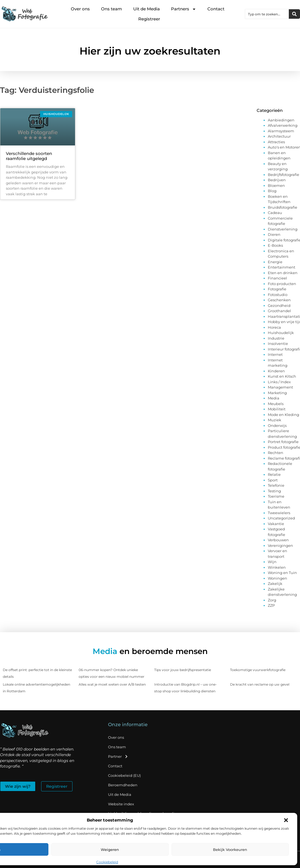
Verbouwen (278, 540)
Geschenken (279, 300)
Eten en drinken (283, 273)
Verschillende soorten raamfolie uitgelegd (29, 156)
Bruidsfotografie (283, 207)
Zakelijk (275, 584)
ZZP (271, 605)
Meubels (276, 404)
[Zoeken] (294, 14)
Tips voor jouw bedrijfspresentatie (183, 670)
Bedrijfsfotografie (283, 175)
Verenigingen (280, 545)
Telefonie (276, 485)
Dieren (274, 234)
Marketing (277, 393)
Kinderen (276, 371)
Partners (184, 9)
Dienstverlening (283, 229)
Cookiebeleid (107, 862)
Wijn (272, 562)
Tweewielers (279, 513)
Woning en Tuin (282, 573)
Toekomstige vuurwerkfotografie (258, 670)
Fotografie (277, 289)
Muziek (275, 420)
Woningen (277, 578)
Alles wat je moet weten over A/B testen (112, 684)
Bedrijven (277, 180)
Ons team (112, 9)
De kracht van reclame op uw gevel (260, 684)
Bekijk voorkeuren (230, 850)
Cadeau (275, 213)
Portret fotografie (283, 442)
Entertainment (282, 267)
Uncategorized (281, 518)
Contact (216, 9)
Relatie (274, 474)
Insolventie (278, 344)
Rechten (276, 453)
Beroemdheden (123, 785)
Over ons (80, 9)
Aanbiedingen (281, 120)
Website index (121, 804)
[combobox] (267, 14)
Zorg (272, 600)
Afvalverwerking (283, 125)
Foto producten (282, 284)
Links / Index (279, 382)
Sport (273, 480)
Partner (118, 757)
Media (274, 398)
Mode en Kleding (283, 415)
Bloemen (276, 185)
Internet (275, 354)
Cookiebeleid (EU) (124, 775)
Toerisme (276, 496)
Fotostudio (278, 295)
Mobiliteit (277, 409)
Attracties (276, 142)
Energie (275, 262)
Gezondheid (279, 305)
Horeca (274, 327)
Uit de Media (147, 9)
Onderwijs (277, 425)
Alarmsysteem (281, 131)
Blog (272, 191)
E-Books (275, 245)
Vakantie (276, 524)
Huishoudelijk (281, 333)
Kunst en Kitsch (282, 376)
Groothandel (279, 311)
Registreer (149, 19)
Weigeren (110, 850)
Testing (274, 491)
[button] (286, 820)
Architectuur (279, 136)
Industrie (276, 338)
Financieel (277, 278)
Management (280, 387)
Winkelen (277, 567)
